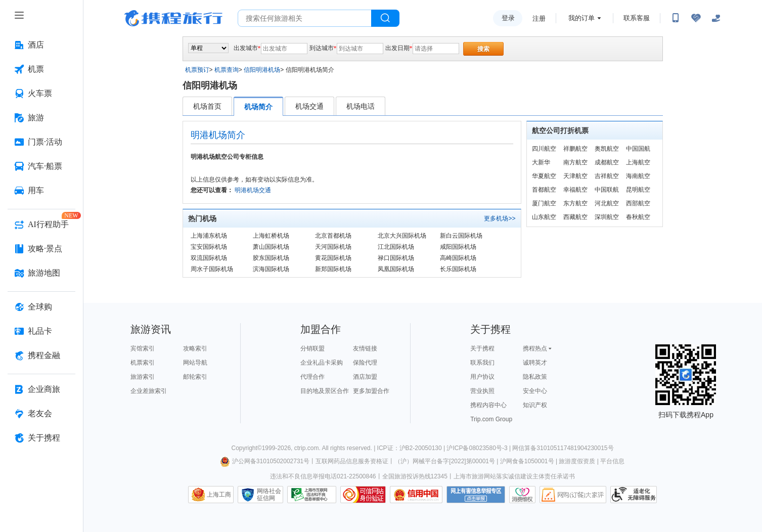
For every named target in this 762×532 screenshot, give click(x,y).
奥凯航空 (607, 149)
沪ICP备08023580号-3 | (479, 448)
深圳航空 (607, 217)
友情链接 (365, 348)
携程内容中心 (488, 405)
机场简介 (258, 107)
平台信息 (612, 461)
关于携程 (482, 348)
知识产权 (535, 405)
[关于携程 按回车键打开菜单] (41, 438)
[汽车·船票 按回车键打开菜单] (41, 166)
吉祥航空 (607, 176)
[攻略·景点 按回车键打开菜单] (41, 249)
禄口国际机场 (396, 258)
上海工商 (219, 495)
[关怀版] (716, 18)
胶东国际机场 (271, 258)
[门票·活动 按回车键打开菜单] (41, 142)
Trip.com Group (491, 419)
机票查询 (227, 70)
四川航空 (544, 149)
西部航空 (638, 203)
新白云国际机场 (461, 236)
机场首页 (207, 106)
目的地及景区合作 (325, 391)
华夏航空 (544, 176)
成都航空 (607, 162)
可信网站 (363, 495)
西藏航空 (575, 217)
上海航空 (638, 162)
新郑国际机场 (333, 269)
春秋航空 (638, 217)
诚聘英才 (535, 363)
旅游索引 (143, 377)
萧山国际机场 (271, 247)
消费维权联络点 (522, 495)
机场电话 (361, 106)
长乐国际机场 (458, 269)
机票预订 (197, 70)
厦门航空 (544, 203)
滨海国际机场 (271, 269)
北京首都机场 (333, 236)
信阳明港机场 (262, 70)
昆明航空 (638, 190)
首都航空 (544, 190)
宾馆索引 (143, 348)
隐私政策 (535, 377)
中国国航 (638, 149)
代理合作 (312, 377)
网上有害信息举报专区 (476, 495)
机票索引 (143, 363)
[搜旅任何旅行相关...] (305, 18)
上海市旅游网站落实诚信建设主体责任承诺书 (514, 476)
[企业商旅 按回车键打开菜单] (41, 389)
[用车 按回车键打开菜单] (41, 191)
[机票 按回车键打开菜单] (41, 69)
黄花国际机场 (333, 258)
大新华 (541, 162)
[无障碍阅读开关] (696, 18)
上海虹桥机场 (271, 236)
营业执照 (482, 391)
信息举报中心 (312, 495)
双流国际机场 (209, 258)
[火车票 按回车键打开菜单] (41, 94)
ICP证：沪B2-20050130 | (412, 448)
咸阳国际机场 (458, 247)
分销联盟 (312, 348)
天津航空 (575, 176)
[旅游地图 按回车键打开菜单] (41, 273)
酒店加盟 (365, 377)
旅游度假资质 (577, 461)
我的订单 (581, 18)
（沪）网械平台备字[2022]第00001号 (445, 461)
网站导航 (195, 363)
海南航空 (638, 176)
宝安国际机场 (209, 247)
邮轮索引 (195, 377)
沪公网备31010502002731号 (265, 461)
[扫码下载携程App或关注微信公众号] (676, 18)
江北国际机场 (396, 247)
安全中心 (535, 391)
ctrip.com (307, 448)
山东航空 (544, 217)
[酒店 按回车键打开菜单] (41, 45)
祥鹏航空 (575, 149)
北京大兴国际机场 (402, 236)
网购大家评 (573, 495)
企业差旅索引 (149, 391)
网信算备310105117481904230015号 (563, 448)
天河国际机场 (333, 247)
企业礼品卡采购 (322, 363)
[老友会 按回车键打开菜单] (41, 414)
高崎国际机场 (458, 258)
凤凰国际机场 (396, 269)
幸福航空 (575, 190)
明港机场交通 (253, 190)
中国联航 (607, 190)
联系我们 (482, 363)
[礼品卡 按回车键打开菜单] (41, 331)
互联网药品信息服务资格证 (352, 461)
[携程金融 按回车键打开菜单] (41, 356)
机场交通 (309, 106)
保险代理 (365, 363)
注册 (539, 18)
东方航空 (575, 203)
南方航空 (575, 162)
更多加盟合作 (371, 391)
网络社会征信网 (269, 495)
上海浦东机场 (209, 236)
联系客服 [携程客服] (637, 18)
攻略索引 (195, 348)
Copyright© (246, 448)
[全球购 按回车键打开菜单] (41, 307)
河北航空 (607, 203)
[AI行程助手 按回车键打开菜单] (41, 225)
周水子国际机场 (212, 269)
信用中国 (416, 495)
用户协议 (482, 377)
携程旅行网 (173, 18)
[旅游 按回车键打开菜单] (41, 118)
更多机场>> (500, 218)
